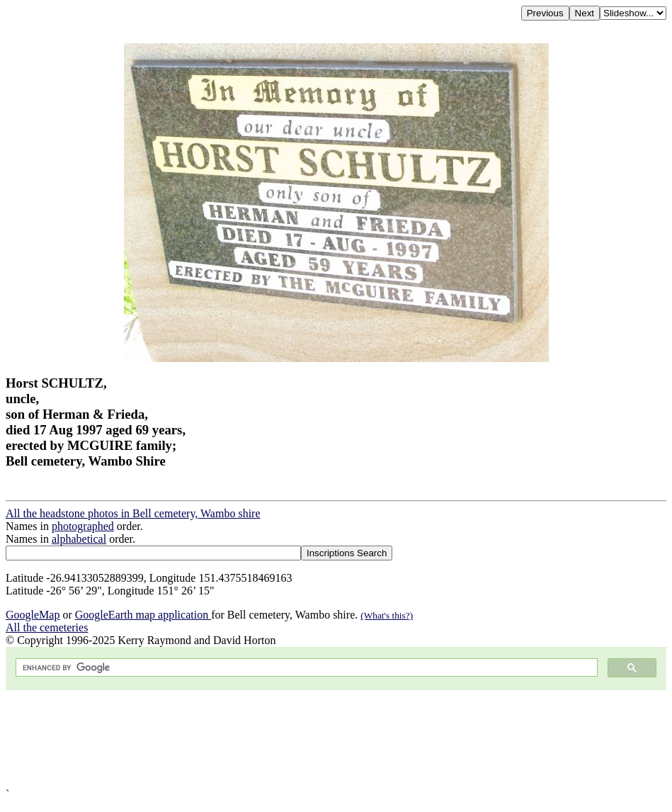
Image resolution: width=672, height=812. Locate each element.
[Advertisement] (336, 739)
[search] (305, 668)
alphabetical (79, 539)
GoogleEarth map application (143, 615)
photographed (83, 526)
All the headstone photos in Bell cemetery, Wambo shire (133, 513)
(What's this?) (387, 615)
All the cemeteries (47, 627)
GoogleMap (33, 615)
